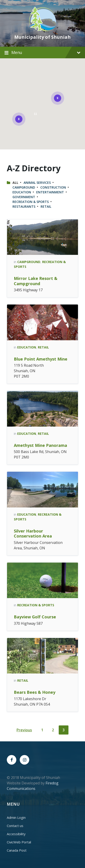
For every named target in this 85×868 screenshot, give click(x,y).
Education (22, 192)
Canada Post (17, 850)
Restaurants (24, 206)
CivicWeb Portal (19, 842)
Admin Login (16, 817)
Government (24, 197)
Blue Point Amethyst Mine (41, 359)
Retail (46, 206)
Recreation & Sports (31, 202)
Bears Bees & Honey (35, 692)
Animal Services (37, 183)
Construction (53, 187)
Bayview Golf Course (35, 617)
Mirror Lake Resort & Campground (36, 281)
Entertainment (50, 192)
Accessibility (16, 834)
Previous (24, 730)
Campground (24, 187)
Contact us (15, 826)
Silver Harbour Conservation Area (33, 534)
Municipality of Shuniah (42, 37)
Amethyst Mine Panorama (40, 445)
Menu (46, 52)
